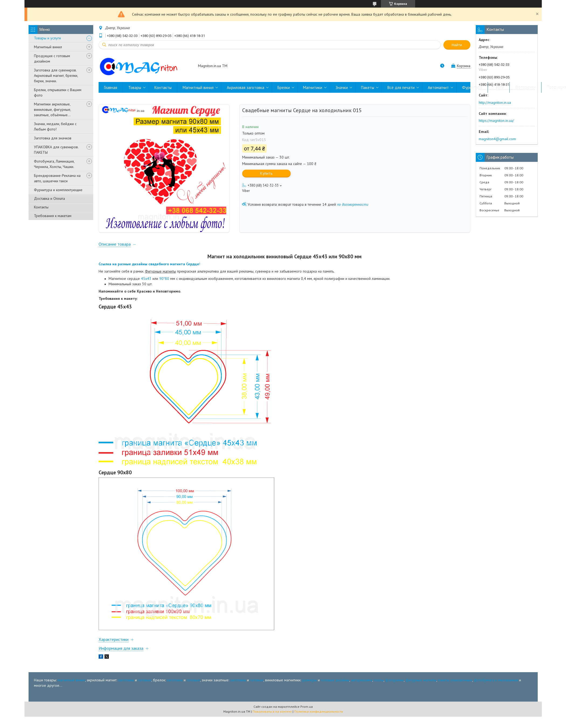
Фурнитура (472, 87)
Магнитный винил (48, 47)
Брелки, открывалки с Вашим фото (58, 92)
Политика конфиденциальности (319, 717)
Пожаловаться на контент (272, 717)
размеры (309, 686)
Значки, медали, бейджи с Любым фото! (55, 126)
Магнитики (313, 87)
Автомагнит (438, 87)
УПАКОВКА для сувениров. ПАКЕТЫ (56, 150)
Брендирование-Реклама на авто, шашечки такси (57, 178)
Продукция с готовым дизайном (52, 59)
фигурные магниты (421, 686)
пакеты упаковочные (455, 686)
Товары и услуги (47, 38)
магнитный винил (71, 686)
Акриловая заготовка (246, 87)
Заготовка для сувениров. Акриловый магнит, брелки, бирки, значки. (56, 75)
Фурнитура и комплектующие (58, 190)
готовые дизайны (335, 686)
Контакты (41, 207)
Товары (135, 87)
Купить (266, 173)
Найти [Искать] (457, 45)
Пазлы (499, 87)
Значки (342, 87)
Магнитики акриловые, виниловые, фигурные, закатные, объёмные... (52, 109)
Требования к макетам (53, 216)
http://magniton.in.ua (495, 102)
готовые (145, 686)
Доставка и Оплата (49, 198)
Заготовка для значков (53, 138)
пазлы (379, 686)
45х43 (146, 285)
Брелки (284, 87)
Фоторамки (525, 87)
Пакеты (368, 87)
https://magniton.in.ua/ (496, 121)
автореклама (362, 686)
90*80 (164, 285)
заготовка (126, 686)
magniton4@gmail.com (497, 139)
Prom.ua (307, 712)
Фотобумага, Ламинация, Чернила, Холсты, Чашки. (54, 164)
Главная (111, 87)
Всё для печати (401, 87)
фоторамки (395, 686)
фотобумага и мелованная (496, 686)
